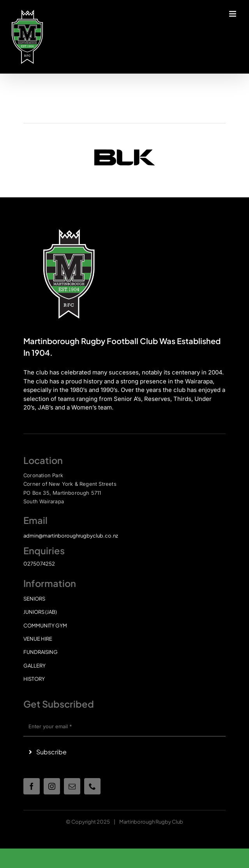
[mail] (72, 786)
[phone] (92, 786)
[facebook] (32, 786)
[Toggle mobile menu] (233, 14)
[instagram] (52, 786)
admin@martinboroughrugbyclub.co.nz (71, 536)
